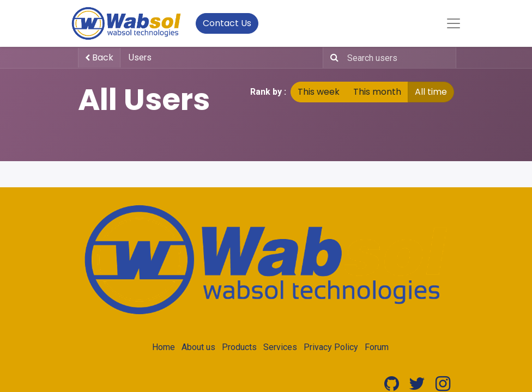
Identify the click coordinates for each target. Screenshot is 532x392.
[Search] (332, 58)
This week (319, 92)
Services (280, 347)
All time (431, 92)
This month (377, 92)
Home (164, 347)
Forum (377, 347)
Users (140, 57)
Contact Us (227, 23)
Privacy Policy (331, 347)
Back (99, 57)
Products (239, 347)
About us (198, 347)
